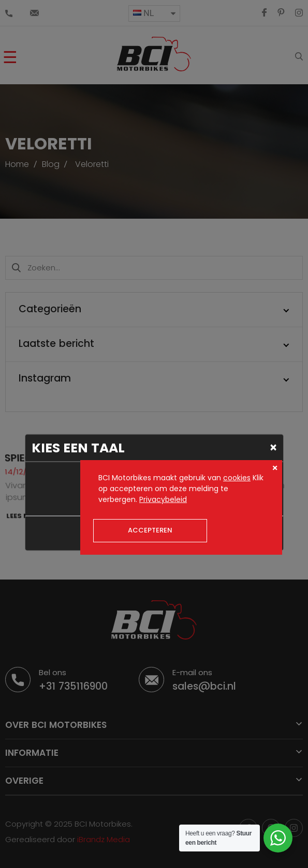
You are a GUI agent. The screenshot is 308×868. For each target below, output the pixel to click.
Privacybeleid (163, 499)
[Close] (274, 447)
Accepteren (150, 530)
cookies (237, 478)
